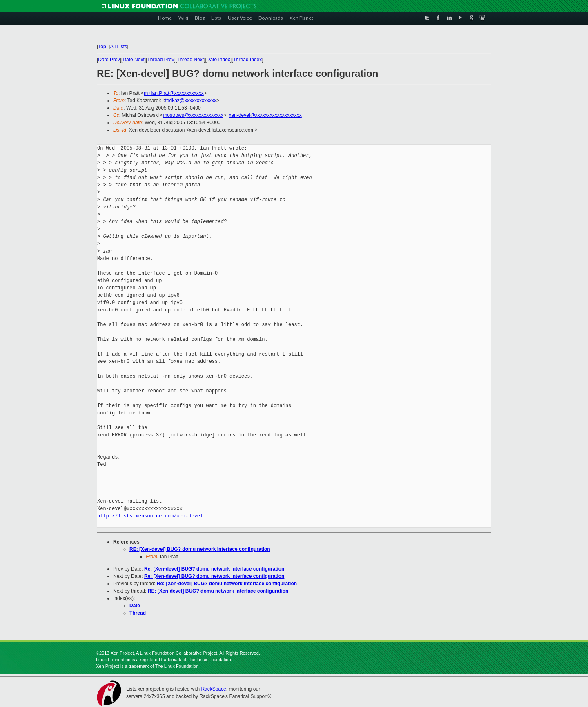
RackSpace (213, 689)
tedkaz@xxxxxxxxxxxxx (191, 101)
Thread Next (190, 60)
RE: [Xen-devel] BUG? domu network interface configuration (200, 549)
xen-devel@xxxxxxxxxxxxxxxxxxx (265, 115)
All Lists (119, 47)
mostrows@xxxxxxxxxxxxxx (193, 115)
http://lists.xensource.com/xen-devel (150, 516)
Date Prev (109, 60)
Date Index (218, 60)
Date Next (133, 60)
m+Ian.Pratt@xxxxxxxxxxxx (174, 93)
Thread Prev (160, 60)
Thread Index (248, 60)
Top (102, 47)
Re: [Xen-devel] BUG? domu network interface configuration (214, 569)
